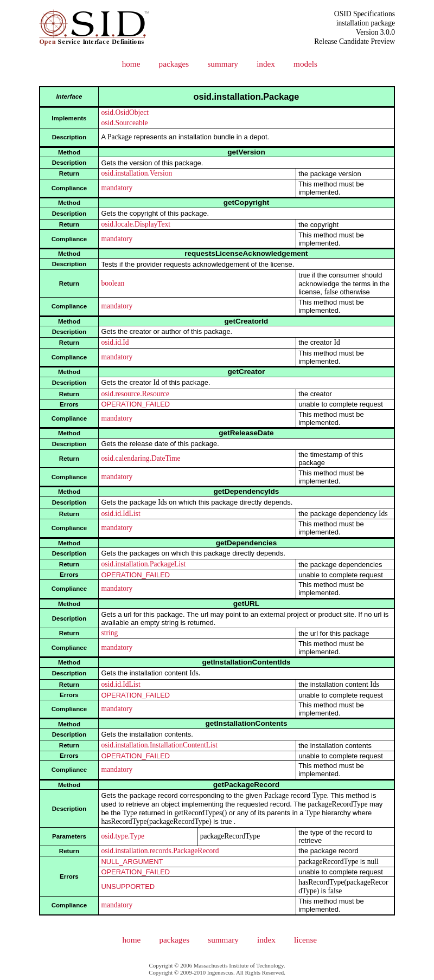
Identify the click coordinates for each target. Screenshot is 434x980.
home (131, 64)
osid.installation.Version (136, 173)
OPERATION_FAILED (135, 404)
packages (174, 64)
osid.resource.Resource (135, 394)
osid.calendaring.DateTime (141, 458)
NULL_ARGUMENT (132, 862)
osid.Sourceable (124, 123)
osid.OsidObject (125, 112)
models (305, 64)
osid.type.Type (123, 836)
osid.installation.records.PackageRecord (160, 851)
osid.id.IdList (120, 514)
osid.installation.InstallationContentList (159, 745)
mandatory (117, 188)
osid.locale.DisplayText (136, 224)
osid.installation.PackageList (143, 564)
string (109, 633)
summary (223, 64)
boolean (113, 283)
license (305, 940)
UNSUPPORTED (128, 886)
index (266, 64)
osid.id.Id (115, 342)
